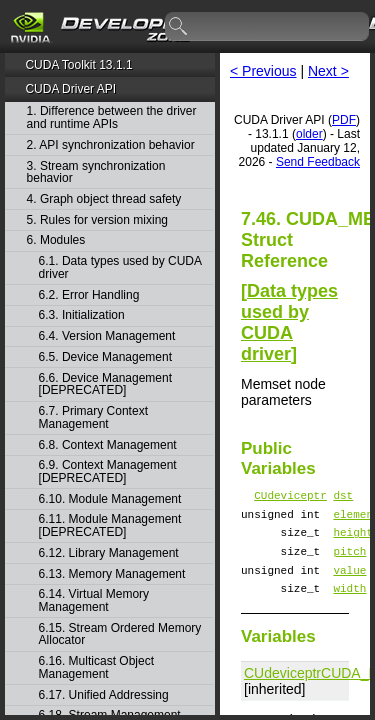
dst (343, 497)
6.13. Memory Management (112, 574)
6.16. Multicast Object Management (96, 667)
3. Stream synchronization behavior (96, 172)
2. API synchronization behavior (111, 145)
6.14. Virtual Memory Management (94, 600)
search (179, 27)
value (349, 584)
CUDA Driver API (70, 89)
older (309, 134)
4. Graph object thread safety (104, 199)
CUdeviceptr (290, 497)
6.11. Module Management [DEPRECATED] (110, 525)
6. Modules (56, 240)
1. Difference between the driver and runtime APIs (112, 117)
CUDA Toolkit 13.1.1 (78, 65)
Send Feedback (318, 162)
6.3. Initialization (82, 315)
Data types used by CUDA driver (289, 322)
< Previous (263, 71)
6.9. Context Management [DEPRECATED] (108, 471)
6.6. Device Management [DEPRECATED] (105, 384)
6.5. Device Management (105, 357)
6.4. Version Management (107, 336)
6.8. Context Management (108, 445)
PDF (344, 120)
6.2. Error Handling (89, 295)
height (353, 540)
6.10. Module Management (110, 499)
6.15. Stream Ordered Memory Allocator (120, 634)
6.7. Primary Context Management (93, 417)
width (349, 605)
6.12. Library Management (109, 553)
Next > (328, 71)
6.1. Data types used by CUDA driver (120, 267)
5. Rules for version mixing (97, 220)
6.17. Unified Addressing (104, 695)
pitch (349, 562)
